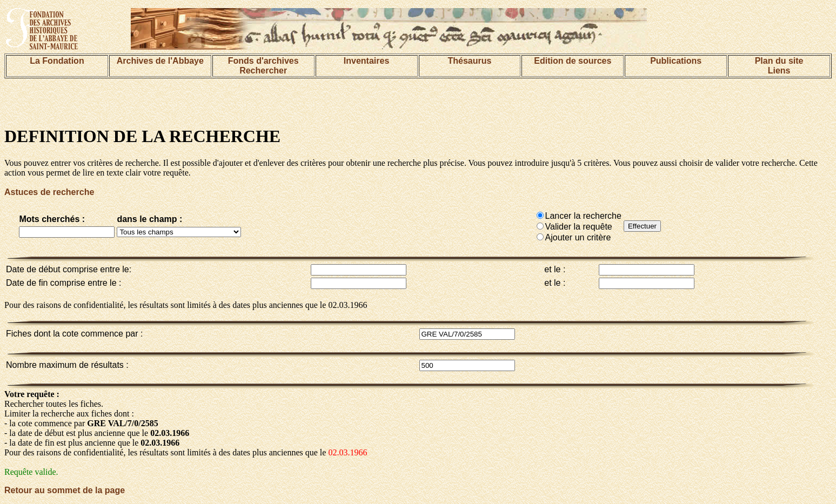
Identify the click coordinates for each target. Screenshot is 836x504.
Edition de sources (573, 61)
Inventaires (366, 61)
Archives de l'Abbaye (160, 61)
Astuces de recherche (49, 192)
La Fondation (57, 61)
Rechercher (263, 70)
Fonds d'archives (263, 61)
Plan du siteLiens (779, 66)
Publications (676, 61)
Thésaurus (469, 61)
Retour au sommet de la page (65, 490)
